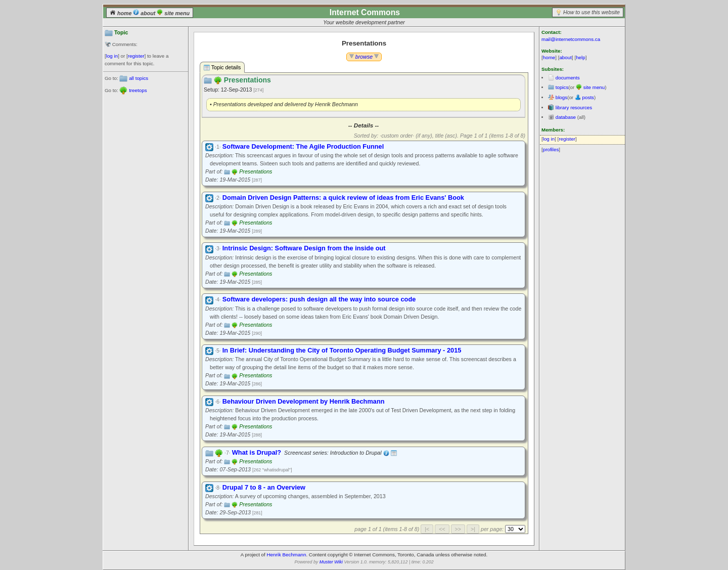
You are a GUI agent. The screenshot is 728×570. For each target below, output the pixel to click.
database (566, 117)
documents (568, 78)
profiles (551, 149)
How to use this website (591, 12)
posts (588, 97)
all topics (139, 78)
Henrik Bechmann (287, 555)
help (581, 57)
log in (112, 56)
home (121, 13)
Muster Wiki (331, 562)
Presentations (256, 171)
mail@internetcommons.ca (571, 39)
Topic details (222, 68)
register (136, 56)
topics (562, 87)
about (145, 13)
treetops (138, 90)
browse (364, 57)
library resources (574, 107)
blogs (561, 97)
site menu (173, 13)
